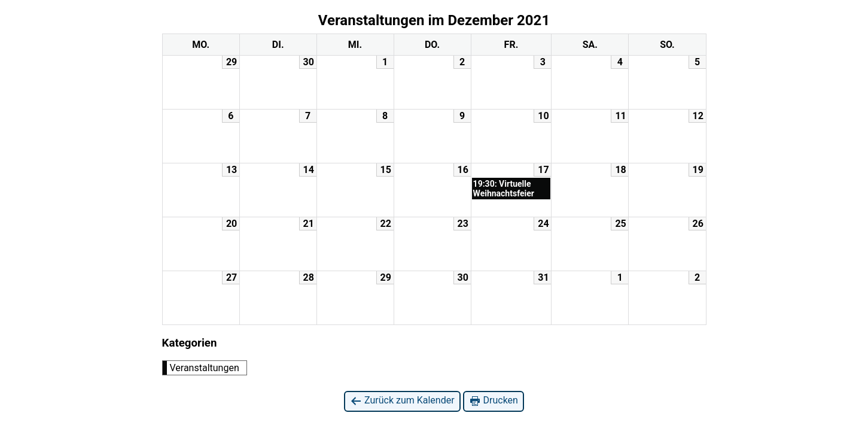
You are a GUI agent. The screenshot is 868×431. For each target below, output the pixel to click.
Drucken (494, 401)
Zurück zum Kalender (402, 401)
